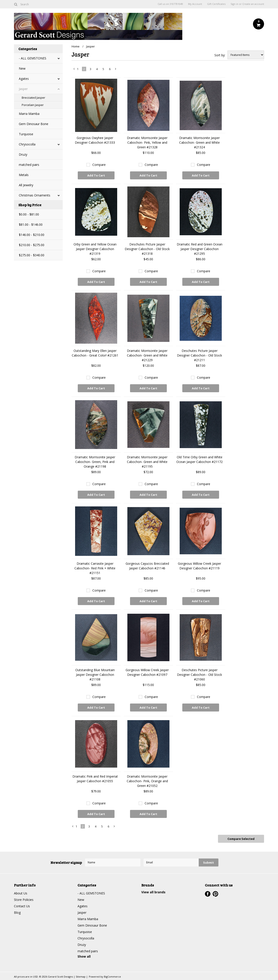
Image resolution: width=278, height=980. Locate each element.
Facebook (208, 894)
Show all (84, 956)
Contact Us (22, 906)
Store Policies (24, 900)
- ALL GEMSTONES (33, 58)
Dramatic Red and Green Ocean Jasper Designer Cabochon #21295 (200, 249)
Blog (17, 912)
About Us (21, 893)
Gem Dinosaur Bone (34, 124)
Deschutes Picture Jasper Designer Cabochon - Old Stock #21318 (147, 249)
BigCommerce (112, 977)
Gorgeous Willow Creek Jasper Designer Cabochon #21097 (147, 672)
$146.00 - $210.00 (32, 235)
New (22, 68)
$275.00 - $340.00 (32, 255)
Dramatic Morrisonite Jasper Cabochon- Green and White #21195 (147, 462)
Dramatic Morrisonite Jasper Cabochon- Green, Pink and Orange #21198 (95, 462)
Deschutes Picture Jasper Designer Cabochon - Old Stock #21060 (199, 675)
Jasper (23, 89)
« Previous (74, 70)
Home (76, 46)
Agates (24, 79)
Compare (99, 165)
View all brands (153, 892)
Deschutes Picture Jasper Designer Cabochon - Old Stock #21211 (199, 355)
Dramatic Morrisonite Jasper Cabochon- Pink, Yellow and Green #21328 (147, 142)
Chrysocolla (27, 144)
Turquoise (26, 134)
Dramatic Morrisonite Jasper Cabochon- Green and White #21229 (147, 355)
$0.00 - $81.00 (29, 214)
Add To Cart (96, 175)
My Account (195, 4)
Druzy (23, 154)
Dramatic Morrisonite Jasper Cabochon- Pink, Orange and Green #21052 (147, 781)
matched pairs (29, 165)
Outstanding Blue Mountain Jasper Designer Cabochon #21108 (95, 675)
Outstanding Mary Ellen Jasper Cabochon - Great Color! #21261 (95, 353)
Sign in (234, 4)
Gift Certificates (216, 4)
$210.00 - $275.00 (32, 245)
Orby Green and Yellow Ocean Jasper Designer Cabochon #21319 (95, 249)
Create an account (253, 4)
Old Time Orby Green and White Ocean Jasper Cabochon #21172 (199, 459)
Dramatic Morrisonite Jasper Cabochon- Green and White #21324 (199, 142)
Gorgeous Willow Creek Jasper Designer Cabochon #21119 (199, 566)
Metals (24, 175)
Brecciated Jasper (33, 98)
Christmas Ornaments (35, 195)
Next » (116, 70)
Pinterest (215, 894)
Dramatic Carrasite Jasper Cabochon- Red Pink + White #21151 (95, 568)
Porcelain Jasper (33, 105)
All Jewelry (26, 185)
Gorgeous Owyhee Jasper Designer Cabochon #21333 (95, 140)
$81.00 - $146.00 (31, 224)
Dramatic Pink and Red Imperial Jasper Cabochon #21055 (95, 779)
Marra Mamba (29, 114)
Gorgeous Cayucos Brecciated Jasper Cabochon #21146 (147, 566)
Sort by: (220, 55)
